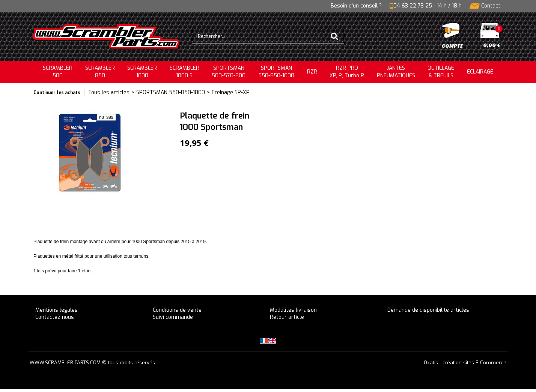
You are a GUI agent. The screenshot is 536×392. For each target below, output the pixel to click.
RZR (312, 72)
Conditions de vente (177, 310)
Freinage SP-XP (231, 92)
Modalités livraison (293, 310)
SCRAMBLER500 (58, 72)
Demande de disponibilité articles (428, 310)
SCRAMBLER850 (100, 72)
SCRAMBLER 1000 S (184, 72)
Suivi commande (173, 317)
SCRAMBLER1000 (142, 72)
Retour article (287, 317)
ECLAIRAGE (480, 72)
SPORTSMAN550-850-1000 (276, 72)
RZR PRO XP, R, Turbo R (347, 72)
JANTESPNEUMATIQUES (396, 72)
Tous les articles (109, 92)
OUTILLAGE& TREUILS (441, 72)
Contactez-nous (55, 317)
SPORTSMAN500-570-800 (229, 72)
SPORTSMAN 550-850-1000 (171, 92)
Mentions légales (56, 310)
